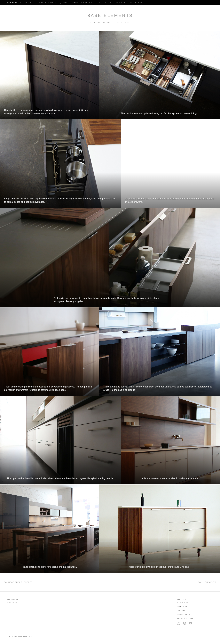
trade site (182, 607)
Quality (64, 3)
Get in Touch (137, 3)
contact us (12, 599)
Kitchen (29, 3)
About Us (181, 599)
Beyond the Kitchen (46, 3)
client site (182, 603)
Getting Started (118, 3)
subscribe (12, 603)
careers (181, 610)
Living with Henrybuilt (82, 3)
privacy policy (184, 614)
